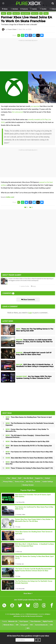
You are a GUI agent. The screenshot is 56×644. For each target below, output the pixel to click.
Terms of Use (19, 482)
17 (12, 381)
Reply (33, 286)
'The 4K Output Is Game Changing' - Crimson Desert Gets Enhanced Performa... (27, 436)
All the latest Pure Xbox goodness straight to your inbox (28, 636)
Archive (38, 482)
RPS (28, 628)
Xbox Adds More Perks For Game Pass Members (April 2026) (29, 458)
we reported (35, 106)
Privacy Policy (8, 482)
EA (41, 13)
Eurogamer (24, 625)
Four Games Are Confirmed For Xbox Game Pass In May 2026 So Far (29, 453)
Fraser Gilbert (12, 29)
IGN (17, 625)
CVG (51, 625)
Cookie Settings (48, 482)
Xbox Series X (25, 13)
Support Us (39, 478)
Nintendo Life (13, 621)
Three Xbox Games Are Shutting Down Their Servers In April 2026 (29, 418)
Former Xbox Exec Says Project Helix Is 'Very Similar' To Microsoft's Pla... (27, 430)
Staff (20, 478)
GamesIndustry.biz (41, 625)
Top (8, 478)
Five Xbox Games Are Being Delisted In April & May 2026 (27, 441)
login (30, 313)
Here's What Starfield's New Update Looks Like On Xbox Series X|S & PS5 (29, 463)
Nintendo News (9, 625)
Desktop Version (28, 485)
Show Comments (28, 300)
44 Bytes (47, 614)
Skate (46, 13)
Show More (28, 593)
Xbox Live (35, 13)
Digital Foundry (48, 621)
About (14, 478)
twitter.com (10, 197)
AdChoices (17, 616)
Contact (47, 478)
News (4, 13)
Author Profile (24, 286)
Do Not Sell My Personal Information (32, 616)
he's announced (18, 112)
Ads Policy (29, 482)
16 (12, 357)
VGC (32, 625)
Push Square (24, 621)
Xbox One (16, 13)
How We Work (28, 478)
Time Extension (35, 621)
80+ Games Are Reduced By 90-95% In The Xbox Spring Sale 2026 (29, 447)
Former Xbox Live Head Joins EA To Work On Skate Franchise (26, 19)
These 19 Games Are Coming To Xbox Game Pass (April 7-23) (29, 468)
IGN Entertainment (32, 614)
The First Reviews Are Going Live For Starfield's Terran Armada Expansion (30, 424)
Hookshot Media (15, 614)
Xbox (9, 13)
